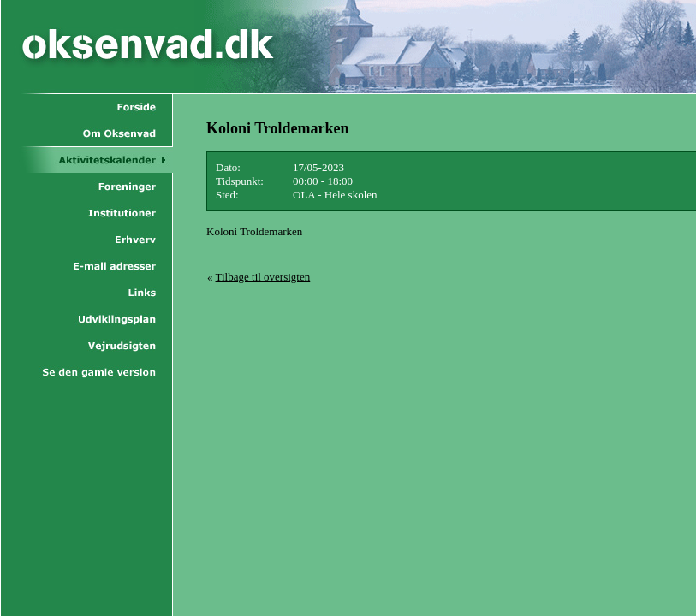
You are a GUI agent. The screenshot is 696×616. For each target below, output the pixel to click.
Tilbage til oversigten (263, 277)
